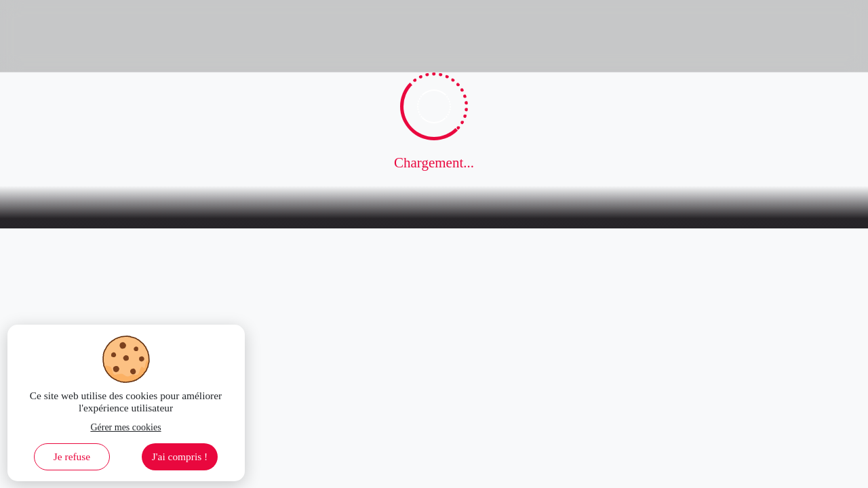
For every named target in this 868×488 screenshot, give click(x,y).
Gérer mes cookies (125, 427)
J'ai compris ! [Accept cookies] (180, 456)
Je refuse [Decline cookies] (72, 456)
